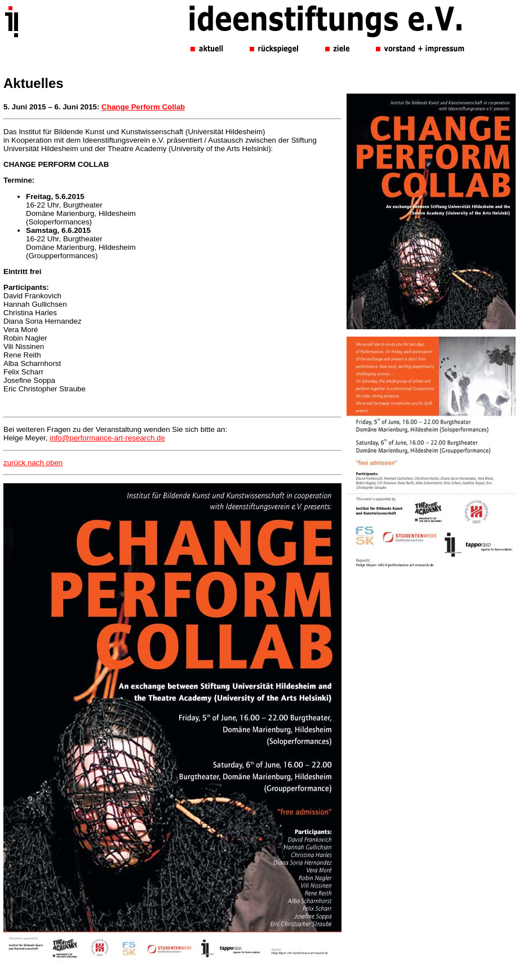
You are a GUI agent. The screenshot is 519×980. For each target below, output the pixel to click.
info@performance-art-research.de (107, 438)
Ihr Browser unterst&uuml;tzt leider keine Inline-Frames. (328, 51)
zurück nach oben (33, 463)
